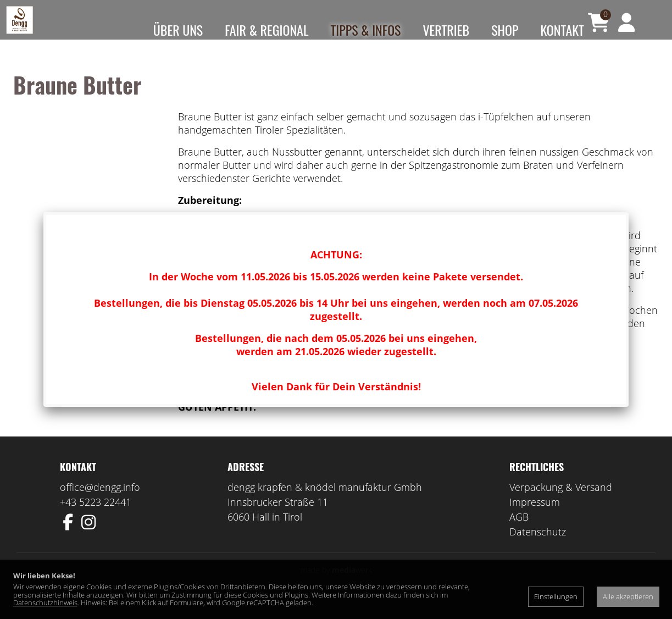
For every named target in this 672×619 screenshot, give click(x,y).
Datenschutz (538, 547)
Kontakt (562, 30)
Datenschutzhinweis (45, 603)
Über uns (178, 30)
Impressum (535, 517)
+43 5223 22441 (96, 517)
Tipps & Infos (365, 30)
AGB (519, 532)
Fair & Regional (266, 30)
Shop (505, 30)
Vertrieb (446, 30)
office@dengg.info (100, 502)
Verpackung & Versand (561, 502)
